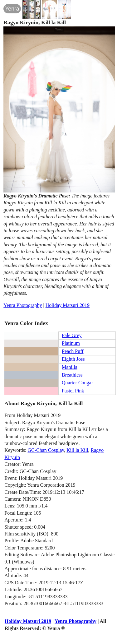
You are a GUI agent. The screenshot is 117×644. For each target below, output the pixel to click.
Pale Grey (72, 335)
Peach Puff (73, 351)
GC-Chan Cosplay (46, 450)
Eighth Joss (73, 359)
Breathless (72, 375)
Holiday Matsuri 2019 (68, 305)
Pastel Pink (73, 391)
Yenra (12, 9)
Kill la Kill (77, 450)
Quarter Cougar (77, 383)
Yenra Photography (23, 305)
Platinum (71, 343)
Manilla (70, 367)
